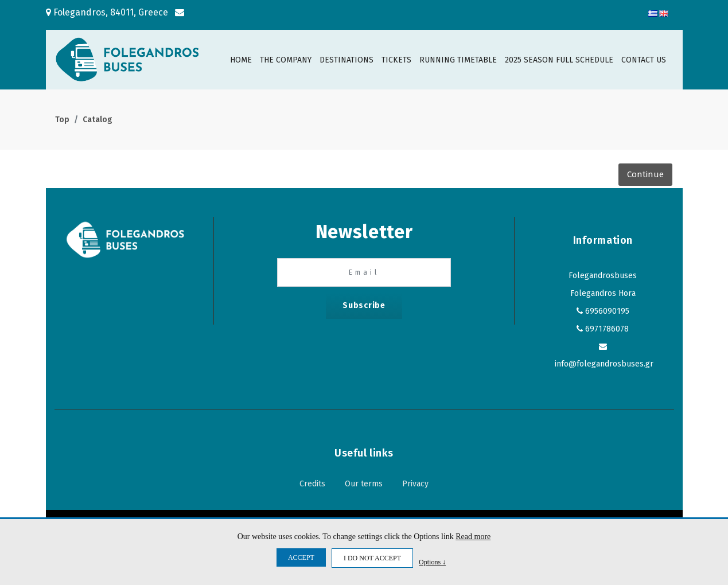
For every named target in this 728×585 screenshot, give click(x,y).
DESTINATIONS (347, 60)
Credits (312, 484)
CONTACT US (644, 60)
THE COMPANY (286, 60)
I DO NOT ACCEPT (372, 558)
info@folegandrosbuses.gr (604, 364)
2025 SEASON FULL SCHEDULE (559, 60)
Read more (473, 537)
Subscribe (364, 305)
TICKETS (396, 60)
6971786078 (607, 329)
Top (62, 120)
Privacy (415, 484)
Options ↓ (432, 562)
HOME (241, 60)
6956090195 (607, 311)
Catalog (98, 120)
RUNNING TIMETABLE (458, 60)
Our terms (364, 484)
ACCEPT (301, 557)
